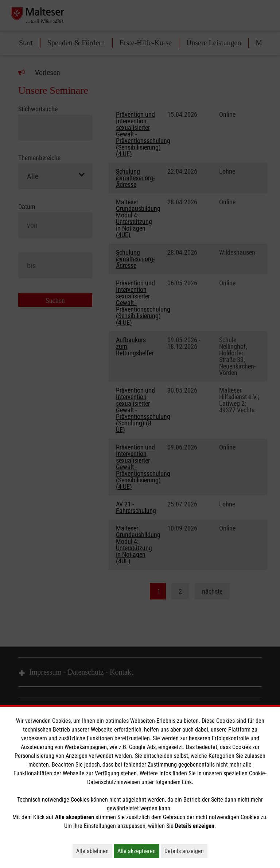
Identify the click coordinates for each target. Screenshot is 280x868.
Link (187, 782)
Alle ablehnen (94, 851)
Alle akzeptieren (138, 851)
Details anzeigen (186, 851)
